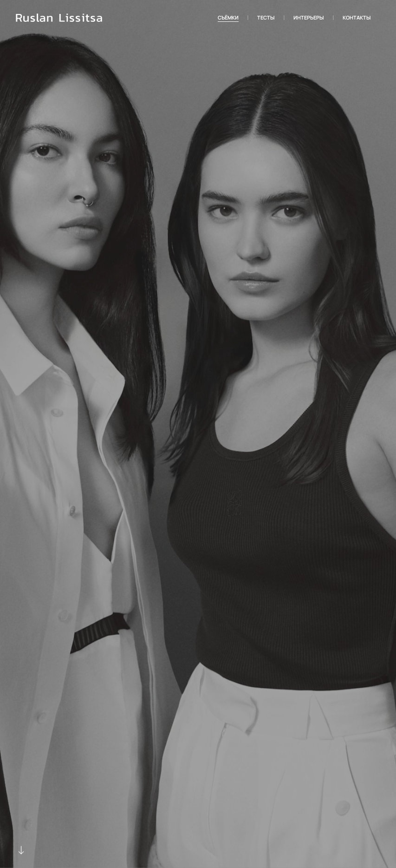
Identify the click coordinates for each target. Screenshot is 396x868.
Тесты (266, 17)
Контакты (357, 17)
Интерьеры (309, 17)
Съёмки (228, 17)
